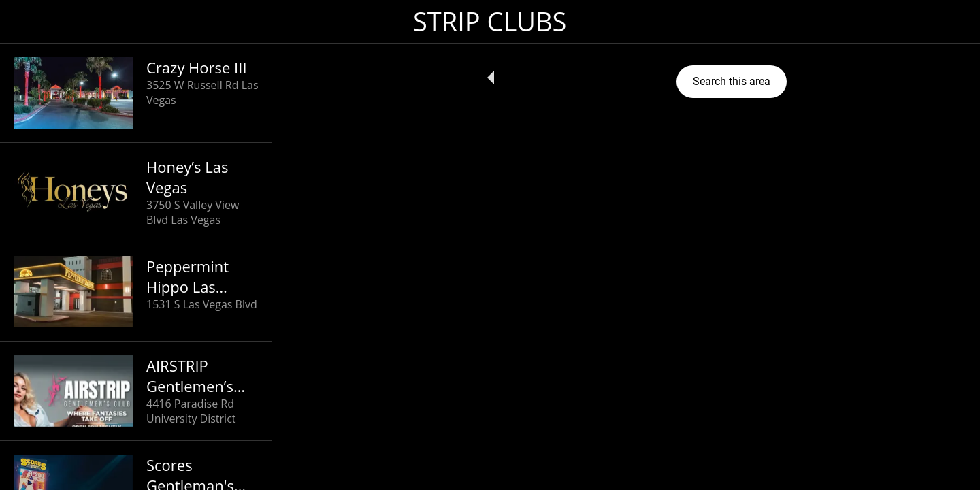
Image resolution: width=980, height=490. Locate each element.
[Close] (27, 22)
